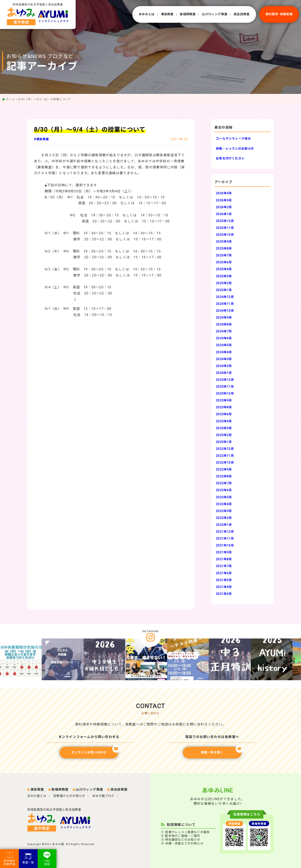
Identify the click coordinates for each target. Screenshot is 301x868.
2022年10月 (225, 463)
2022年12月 (225, 449)
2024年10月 (225, 311)
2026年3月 (224, 200)
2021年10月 (225, 546)
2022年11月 (225, 456)
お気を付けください (230, 158)
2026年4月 (224, 193)
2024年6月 (224, 338)
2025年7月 (224, 255)
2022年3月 (224, 511)
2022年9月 (224, 470)
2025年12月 (225, 221)
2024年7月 (224, 331)
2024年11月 (225, 304)
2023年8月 (224, 407)
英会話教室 (242, 14)
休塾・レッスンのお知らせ (235, 149)
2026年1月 (224, 214)
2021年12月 (225, 532)
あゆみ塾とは (37, 796)
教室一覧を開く (221, 751)
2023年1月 (224, 442)
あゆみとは (147, 14)
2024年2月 (224, 366)
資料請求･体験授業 (279, 14)
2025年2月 (224, 283)
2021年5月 (224, 580)
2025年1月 (224, 290)
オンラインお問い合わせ (95, 751)
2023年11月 (225, 387)
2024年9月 (224, 318)
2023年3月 (224, 428)
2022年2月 (224, 518)
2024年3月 (224, 359)
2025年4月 (224, 269)
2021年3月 (224, 594)
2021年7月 (224, 566)
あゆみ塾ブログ (103, 796)
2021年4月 (224, 587)
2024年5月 (224, 345)
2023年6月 (224, 414)
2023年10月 (225, 394)
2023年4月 (224, 421)
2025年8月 (224, 249)
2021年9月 (224, 552)
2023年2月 (224, 435)
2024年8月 (224, 325)
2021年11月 (225, 539)
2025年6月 (224, 262)
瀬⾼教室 (167, 14)
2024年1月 (224, 373)
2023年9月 (224, 401)
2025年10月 (225, 235)
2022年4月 (224, 504)
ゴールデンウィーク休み (233, 139)
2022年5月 (224, 497)
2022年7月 (224, 483)
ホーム (11, 99)
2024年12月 (225, 297)
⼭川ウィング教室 (215, 14)
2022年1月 (224, 525)
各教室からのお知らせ (69, 796)
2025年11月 (225, 228)
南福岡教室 (188, 14)
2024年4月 (224, 352)
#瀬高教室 (41, 139)
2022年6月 (224, 490)
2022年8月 (224, 476)
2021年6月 (224, 573)
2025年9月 (224, 242)
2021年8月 (224, 559)
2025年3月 (224, 276)
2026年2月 (224, 207)
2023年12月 (225, 380)
